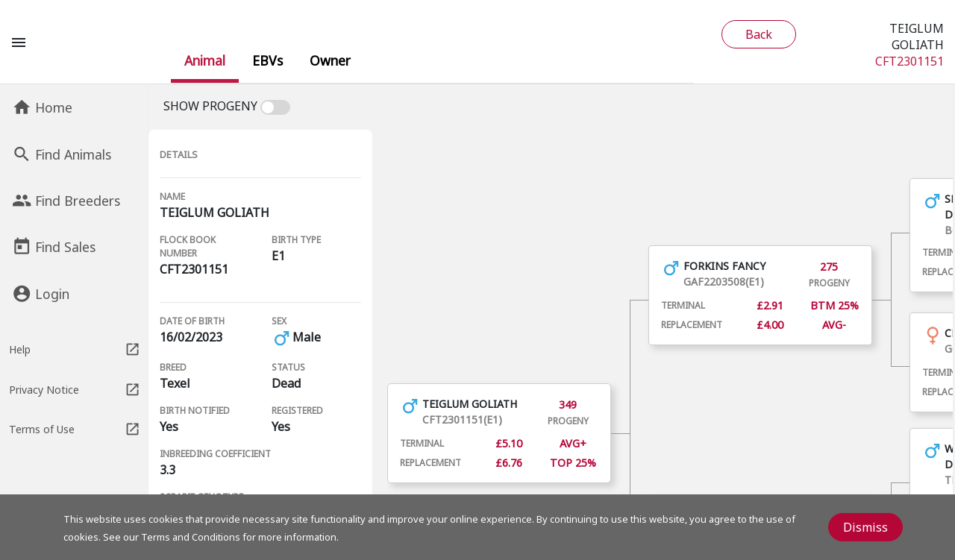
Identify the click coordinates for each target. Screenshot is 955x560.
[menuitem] (205, 60)
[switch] (277, 107)
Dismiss (865, 527)
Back (759, 34)
